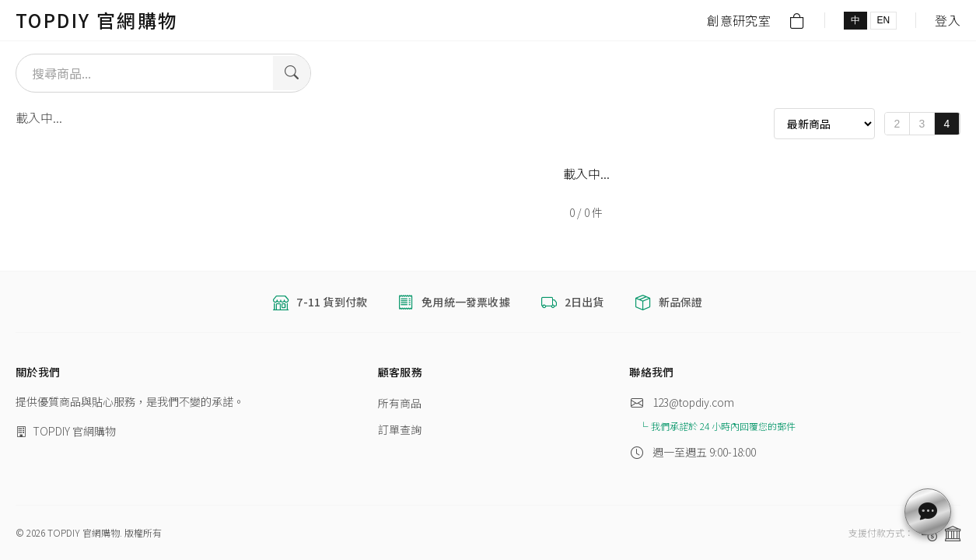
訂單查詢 (400, 429)
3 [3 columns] (922, 124)
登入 (948, 20)
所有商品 (400, 403)
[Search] (292, 73)
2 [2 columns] (897, 124)
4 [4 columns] (947, 124)
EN (884, 20)
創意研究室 (739, 20)
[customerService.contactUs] (928, 512)
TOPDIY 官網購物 (97, 20)
